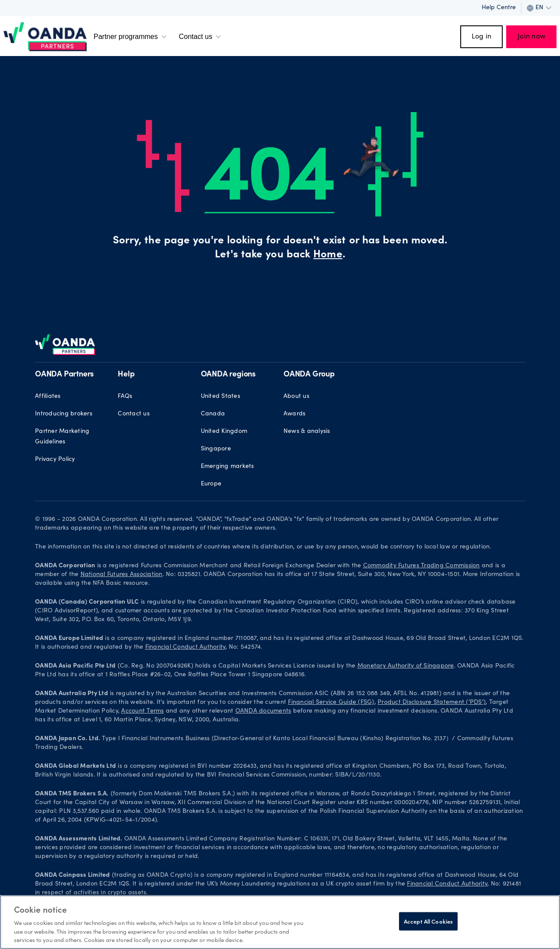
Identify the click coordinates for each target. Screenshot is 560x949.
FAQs (125, 397)
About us (296, 397)
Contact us (201, 37)
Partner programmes (131, 37)
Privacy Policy (55, 460)
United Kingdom (224, 432)
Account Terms (142, 711)
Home (328, 255)
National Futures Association (122, 575)
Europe (211, 484)
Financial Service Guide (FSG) (331, 703)
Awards (295, 414)
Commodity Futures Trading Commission (422, 566)
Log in (482, 37)
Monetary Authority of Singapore (406, 666)
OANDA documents (263, 711)
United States (220, 397)
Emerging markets (227, 467)
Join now (531, 37)
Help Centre (499, 8)
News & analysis (307, 432)
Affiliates (48, 397)
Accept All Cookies (428, 921)
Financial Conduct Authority (185, 647)
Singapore (216, 449)
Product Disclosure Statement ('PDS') (432, 703)
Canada (213, 414)
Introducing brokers (64, 414)
